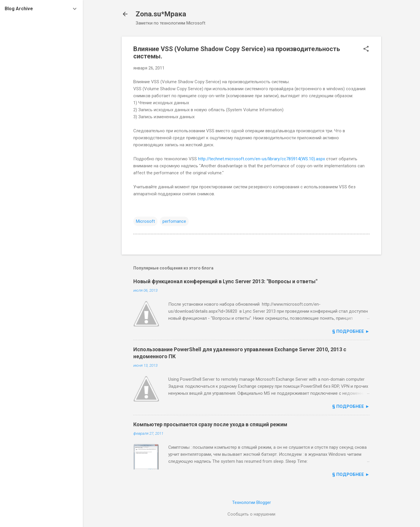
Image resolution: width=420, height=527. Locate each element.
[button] (366, 49)
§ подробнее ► (351, 331)
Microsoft (145, 221)
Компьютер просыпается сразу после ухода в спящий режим (210, 424)
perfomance (174, 221)
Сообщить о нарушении (251, 514)
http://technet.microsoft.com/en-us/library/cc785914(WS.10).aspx (261, 159)
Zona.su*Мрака (161, 14)
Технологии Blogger (252, 502)
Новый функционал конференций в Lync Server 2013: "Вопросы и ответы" (225, 281)
